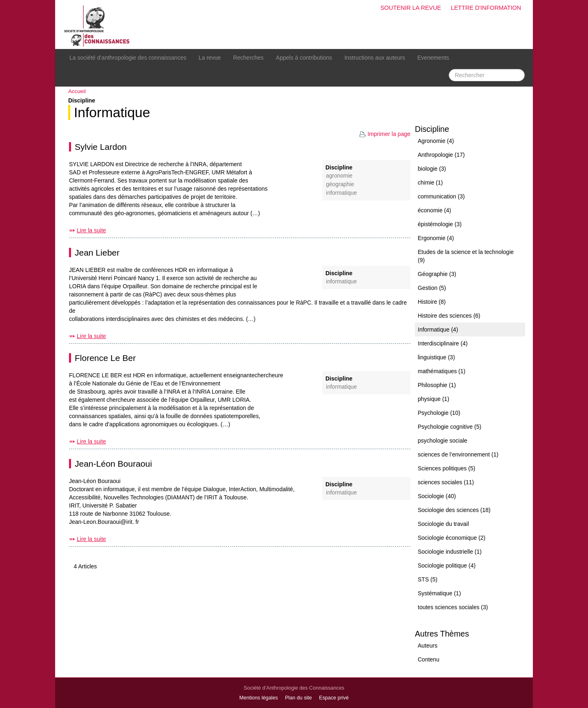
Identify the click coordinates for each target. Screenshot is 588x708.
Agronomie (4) (436, 141)
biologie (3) (432, 169)
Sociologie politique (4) (447, 566)
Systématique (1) (439, 593)
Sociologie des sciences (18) (454, 510)
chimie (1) (430, 183)
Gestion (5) (432, 288)
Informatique (112, 112)
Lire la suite (91, 230)
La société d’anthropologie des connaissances (128, 58)
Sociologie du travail (443, 524)
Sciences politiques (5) (447, 468)
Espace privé (334, 698)
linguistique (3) (436, 357)
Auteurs (428, 646)
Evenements (433, 58)
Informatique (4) (438, 330)
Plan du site (298, 698)
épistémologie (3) (440, 224)
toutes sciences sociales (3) (453, 607)
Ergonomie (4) (436, 238)
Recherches (248, 58)
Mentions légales (259, 698)
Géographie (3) (437, 274)
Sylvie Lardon (101, 147)
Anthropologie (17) (441, 155)
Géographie (340, 184)
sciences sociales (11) (446, 482)
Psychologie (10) (439, 413)
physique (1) (433, 399)
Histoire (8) (432, 302)
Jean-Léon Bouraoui (113, 464)
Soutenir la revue (411, 8)
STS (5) (428, 579)
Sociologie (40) (437, 496)
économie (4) (434, 210)
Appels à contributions (304, 58)
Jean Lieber (97, 253)
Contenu (429, 659)
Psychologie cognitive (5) (450, 427)
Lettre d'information (486, 8)
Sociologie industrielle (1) (450, 552)
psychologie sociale (442, 441)
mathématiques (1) (442, 371)
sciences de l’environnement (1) (458, 454)
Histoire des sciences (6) (449, 316)
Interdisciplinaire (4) (443, 343)
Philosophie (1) (437, 385)
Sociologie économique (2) (452, 538)
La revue (209, 58)
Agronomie (339, 176)
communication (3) (441, 196)
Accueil (77, 91)
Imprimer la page (385, 134)
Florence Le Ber (105, 358)
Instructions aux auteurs (375, 58)
